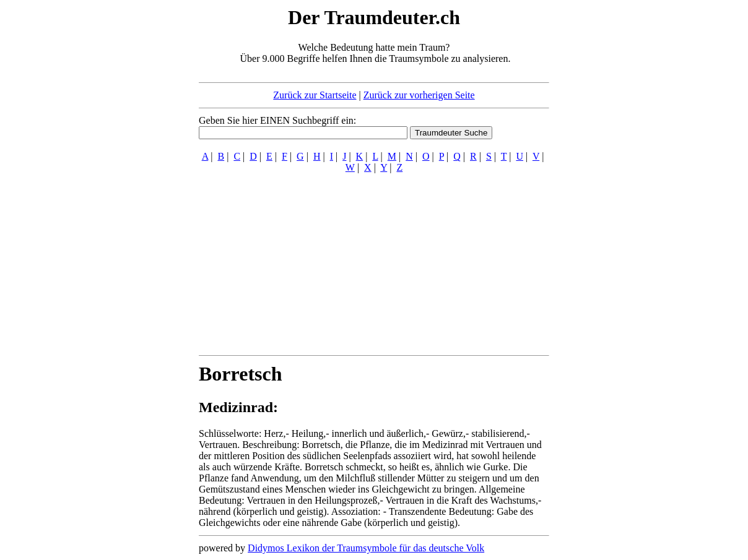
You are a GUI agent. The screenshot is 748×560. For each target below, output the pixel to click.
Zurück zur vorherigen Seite (419, 95)
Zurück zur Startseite (315, 95)
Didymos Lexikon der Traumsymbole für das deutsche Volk (366, 548)
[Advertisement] (123, 191)
